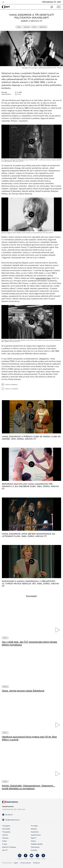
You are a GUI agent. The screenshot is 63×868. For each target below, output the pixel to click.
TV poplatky (6, 832)
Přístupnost (36, 863)
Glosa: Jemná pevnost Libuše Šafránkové (23, 691)
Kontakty (34, 850)
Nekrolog (26, 27)
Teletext (5, 835)
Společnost (43, 27)
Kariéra (33, 841)
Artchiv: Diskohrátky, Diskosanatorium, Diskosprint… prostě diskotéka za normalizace (29, 787)
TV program (6, 826)
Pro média (34, 826)
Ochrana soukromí (26, 863)
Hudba (19, 27)
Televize (5, 686)
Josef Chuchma (6, 94)
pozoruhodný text (43, 278)
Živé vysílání (6, 829)
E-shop (5, 844)
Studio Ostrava (36, 835)
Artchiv (34, 27)
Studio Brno (35, 832)
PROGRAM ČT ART (52, 2)
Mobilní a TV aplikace (9, 847)
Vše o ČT (5, 850)
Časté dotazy (35, 847)
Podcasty (5, 838)
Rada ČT (34, 838)
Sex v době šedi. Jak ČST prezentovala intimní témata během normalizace (29, 643)
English (16, 863)
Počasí (4, 841)
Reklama (34, 829)
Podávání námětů (37, 844)
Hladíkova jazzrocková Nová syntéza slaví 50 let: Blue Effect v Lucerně (29, 738)
